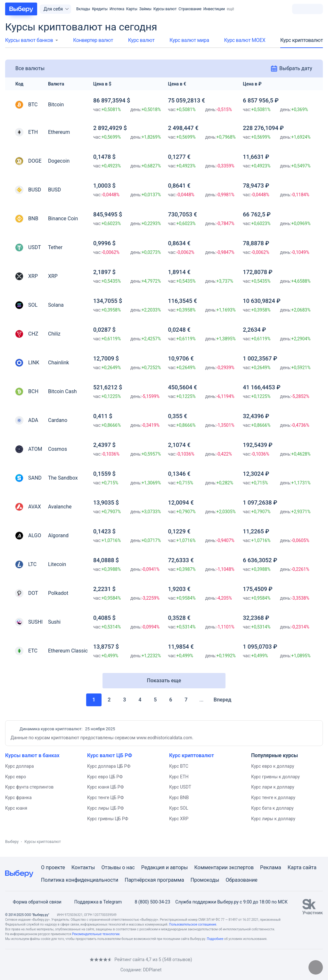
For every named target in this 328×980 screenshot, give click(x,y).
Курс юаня (16, 808)
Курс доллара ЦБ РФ (109, 766)
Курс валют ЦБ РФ (110, 755)
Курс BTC (179, 766)
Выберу (12, 842)
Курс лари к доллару (273, 787)
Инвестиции (214, 9)
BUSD (54, 190)
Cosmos (57, 449)
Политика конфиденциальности (80, 880)
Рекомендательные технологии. (96, 934)
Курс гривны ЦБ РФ (108, 819)
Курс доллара (20, 766)
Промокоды (205, 880)
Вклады (83, 9)
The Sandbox (63, 478)
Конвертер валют (93, 40)
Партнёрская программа (154, 880)
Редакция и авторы (165, 867)
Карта (295, 867)
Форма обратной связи (33, 902)
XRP (53, 276)
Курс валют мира (189, 40)
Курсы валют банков (29, 40)
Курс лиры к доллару (273, 819)
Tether (55, 247)
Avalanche (60, 507)
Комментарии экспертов (224, 867)
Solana (56, 305)
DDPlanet (152, 970)
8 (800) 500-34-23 (148, 902)
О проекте (53, 867)
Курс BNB (179, 798)
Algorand (58, 535)
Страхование (190, 9)
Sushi (54, 622)
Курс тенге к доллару (273, 798)
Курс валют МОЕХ (245, 40)
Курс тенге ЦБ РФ (106, 798)
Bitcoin (56, 105)
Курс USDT (180, 787)
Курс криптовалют (302, 40)
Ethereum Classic (68, 651)
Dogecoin (59, 161)
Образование (241, 880)
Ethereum (59, 132)
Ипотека (117, 9)
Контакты (83, 867)
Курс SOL (179, 808)
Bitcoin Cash (62, 391)
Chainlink (58, 363)
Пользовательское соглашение (193, 924)
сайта (310, 867)
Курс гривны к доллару (275, 777)
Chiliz (54, 334)
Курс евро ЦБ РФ (105, 777)
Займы (145, 9)
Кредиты (100, 9)
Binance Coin (63, 219)
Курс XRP (179, 819)
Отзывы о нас (118, 867)
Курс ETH (179, 777)
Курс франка (18, 798)
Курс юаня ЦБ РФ (105, 787)
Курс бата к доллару (272, 808)
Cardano (58, 420)
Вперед (225, 700)
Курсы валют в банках (32, 755)
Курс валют (141, 40)
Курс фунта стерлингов (29, 787)
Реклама (271, 867)
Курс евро (16, 777)
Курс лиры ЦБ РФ (106, 808)
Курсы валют (165, 9)
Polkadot (58, 593)
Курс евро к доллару (273, 766)
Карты (132, 9)
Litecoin (57, 564)
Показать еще (164, 680)
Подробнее (215, 939)
